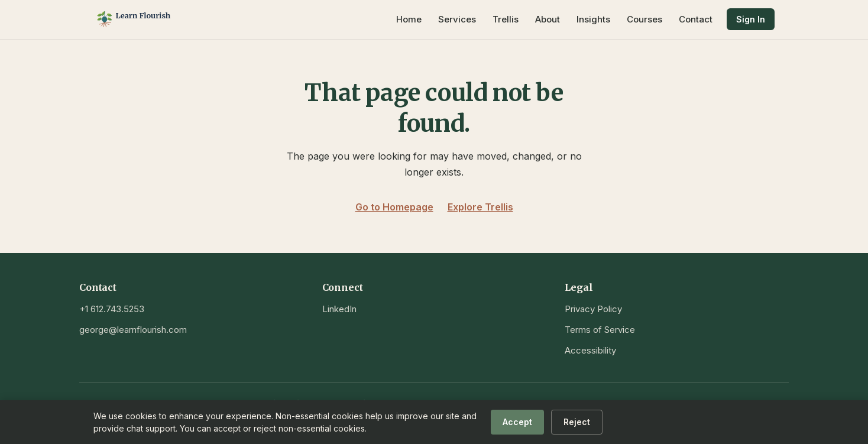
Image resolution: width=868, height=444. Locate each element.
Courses (644, 19)
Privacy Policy (593, 309)
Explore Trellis (480, 207)
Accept (517, 422)
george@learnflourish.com (133, 330)
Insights (593, 19)
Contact (696, 19)
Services (457, 19)
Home (409, 19)
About (548, 19)
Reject (577, 422)
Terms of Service (600, 330)
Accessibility (590, 350)
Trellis (506, 19)
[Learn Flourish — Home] (153, 20)
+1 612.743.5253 (112, 309)
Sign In (751, 19)
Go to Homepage (394, 207)
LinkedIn (339, 309)
